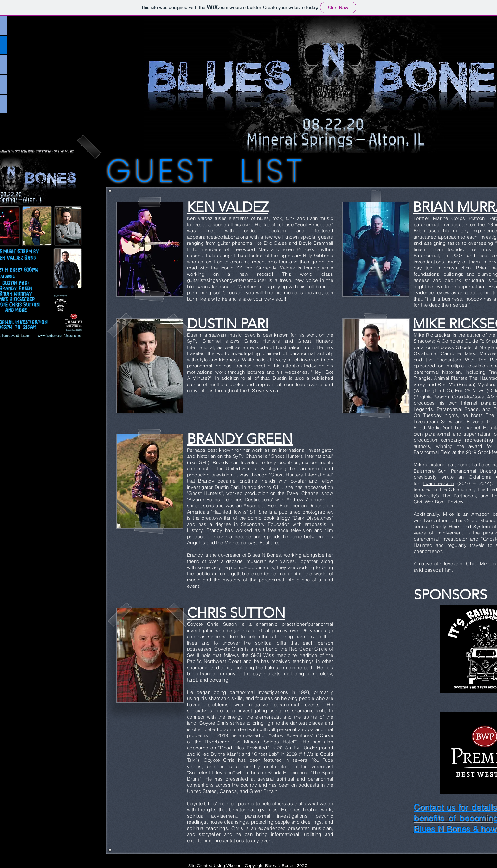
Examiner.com (438, 483)
